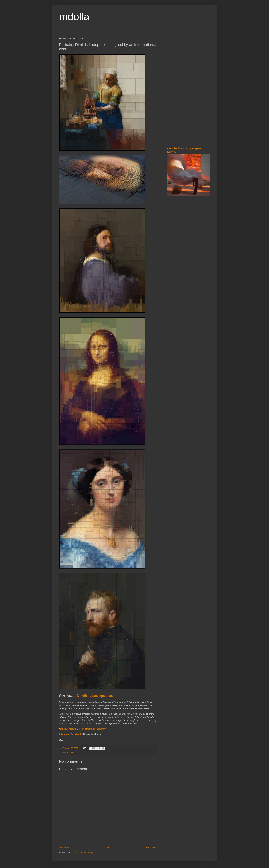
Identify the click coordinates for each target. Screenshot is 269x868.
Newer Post (65, 848)
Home (108, 848)
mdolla (74, 17)
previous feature (68, 729)
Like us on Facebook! (71, 734)
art (68, 752)
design (73, 752)
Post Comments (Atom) (82, 853)
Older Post (151, 848)
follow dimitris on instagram (92, 729)
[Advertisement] (189, 89)
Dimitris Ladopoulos (95, 696)
